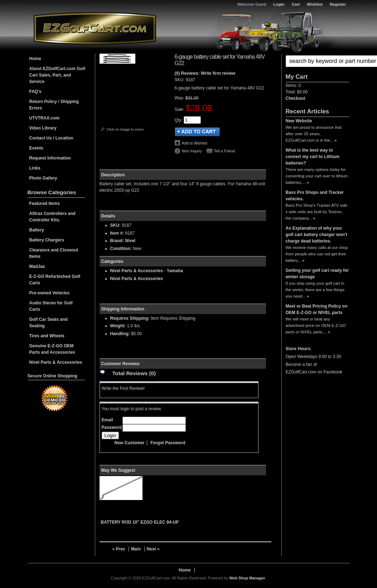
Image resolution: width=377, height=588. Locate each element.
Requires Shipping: (130, 318)
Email (107, 420)
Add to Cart (197, 132)
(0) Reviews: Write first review (205, 73)
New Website (299, 121)
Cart (296, 4)
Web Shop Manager (247, 578)
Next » (153, 549)
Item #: (118, 233)
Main (136, 549)
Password (112, 427)
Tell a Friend (224, 151)
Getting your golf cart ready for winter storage (317, 274)
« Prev (119, 549)
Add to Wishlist (195, 143)
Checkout (296, 98)
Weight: (118, 326)
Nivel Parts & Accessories (137, 271)
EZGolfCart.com (95, 28)
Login (279, 4)
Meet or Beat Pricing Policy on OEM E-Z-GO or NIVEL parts (317, 309)
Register (338, 4)
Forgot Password (168, 443)
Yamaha (175, 271)
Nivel (130, 241)
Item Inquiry (192, 151)
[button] (317, 61)
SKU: (180, 80)
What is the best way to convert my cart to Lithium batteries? (313, 157)
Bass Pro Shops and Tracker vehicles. (315, 196)
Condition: (121, 249)
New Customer (130, 443)
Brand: (117, 241)
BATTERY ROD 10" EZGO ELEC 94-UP (140, 522)
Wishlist (315, 4)
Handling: (120, 334)
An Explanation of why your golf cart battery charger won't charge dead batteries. (316, 235)
